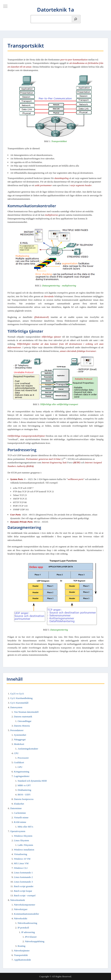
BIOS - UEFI (24, 795)
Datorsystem (16, 707)
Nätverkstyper (21, 909)
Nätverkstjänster (22, 951)
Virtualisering (20, 854)
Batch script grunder (24, 886)
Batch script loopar (23, 891)
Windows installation (24, 850)
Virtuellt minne (21, 817)
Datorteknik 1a (55, 10)
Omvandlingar (24, 721)
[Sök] (76, 19)
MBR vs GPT (24, 785)
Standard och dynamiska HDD (32, 781)
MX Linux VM (21, 863)
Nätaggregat (20, 739)
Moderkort (19, 744)
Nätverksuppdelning (35, 941)
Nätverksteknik (18, 900)
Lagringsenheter (22, 776)
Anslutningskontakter (28, 749)
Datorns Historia (22, 726)
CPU (16, 753)
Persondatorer (17, 730)
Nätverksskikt (21, 918)
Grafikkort (19, 762)
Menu (7, 6)
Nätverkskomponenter (25, 905)
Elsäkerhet (19, 804)
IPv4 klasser (31, 937)
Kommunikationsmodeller (26, 914)
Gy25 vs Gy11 (17, 694)
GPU (20, 767)
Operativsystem (18, 831)
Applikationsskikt (22, 960)
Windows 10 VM (22, 859)
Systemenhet (20, 735)
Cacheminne (20, 813)
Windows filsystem (23, 836)
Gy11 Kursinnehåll (19, 703)
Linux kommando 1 (23, 873)
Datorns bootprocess (24, 799)
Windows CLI (21, 868)
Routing (21, 946)
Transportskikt (21, 955)
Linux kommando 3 (23, 882)
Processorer (23, 758)
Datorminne (16, 808)
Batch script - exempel (25, 895)
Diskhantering (24, 790)
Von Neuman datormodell (26, 712)
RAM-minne (20, 822)
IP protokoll (23, 928)
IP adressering (28, 932)
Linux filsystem (21, 840)
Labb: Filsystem (25, 845)
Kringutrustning (22, 772)
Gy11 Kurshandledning (21, 698)
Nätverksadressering (27, 923)
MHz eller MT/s (25, 827)
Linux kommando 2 (23, 877)
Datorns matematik (23, 717)
